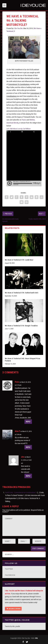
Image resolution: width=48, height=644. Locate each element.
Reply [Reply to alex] (28, 475)
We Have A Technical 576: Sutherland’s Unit (22, 292)
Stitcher (32, 119)
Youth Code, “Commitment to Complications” (21, 492)
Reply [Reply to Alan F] (28, 447)
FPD (36, 638)
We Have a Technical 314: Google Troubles (21, 325)
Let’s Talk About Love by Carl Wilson (19, 128)
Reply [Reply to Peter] (28, 421)
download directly (12, 122)
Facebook (10, 575)
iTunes (24, 119)
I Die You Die (18, 28)
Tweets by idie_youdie (12, 626)
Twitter (9, 568)
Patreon (38, 596)
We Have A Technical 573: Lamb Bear (19, 259)
